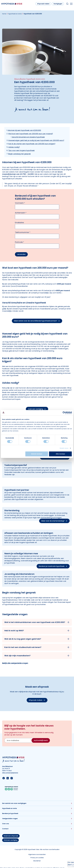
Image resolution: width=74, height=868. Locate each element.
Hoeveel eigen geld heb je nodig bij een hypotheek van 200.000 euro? (36, 140)
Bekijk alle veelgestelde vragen (15, 663)
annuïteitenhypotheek (45, 91)
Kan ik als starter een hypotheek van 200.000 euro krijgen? (32, 144)
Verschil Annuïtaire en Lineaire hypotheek (28, 137)
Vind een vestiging (10, 840)
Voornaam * (20, 203)
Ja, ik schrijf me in (41, 740)
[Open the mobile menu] (71, 4)
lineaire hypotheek (22, 93)
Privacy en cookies (37, 858)
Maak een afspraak (11, 836)
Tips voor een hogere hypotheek (21, 150)
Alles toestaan (60, 454)
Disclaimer (37, 861)
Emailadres (19, 223)
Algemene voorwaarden (37, 854)
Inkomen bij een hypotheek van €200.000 (24, 130)
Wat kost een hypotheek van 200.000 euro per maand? (31, 134)
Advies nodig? (14, 147)
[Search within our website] (67, 4)
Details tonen (64, 448)
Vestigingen (58, 4)
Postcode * (19, 242)
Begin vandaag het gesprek (19, 154)
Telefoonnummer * (23, 232)
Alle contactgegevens (10, 773)
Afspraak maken (43, 4)
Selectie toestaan (37, 454)
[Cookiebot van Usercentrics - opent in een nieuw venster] (64, 413)
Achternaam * (21, 213)
